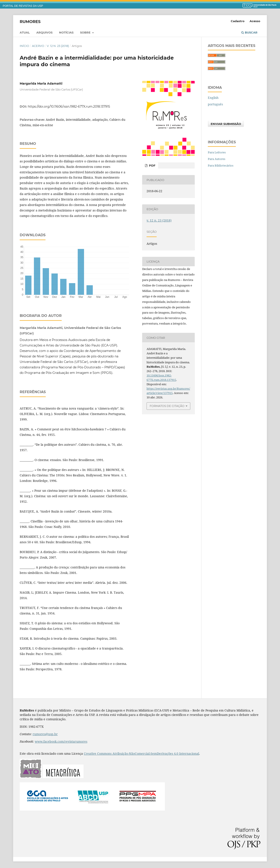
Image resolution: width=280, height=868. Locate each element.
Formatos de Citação (167, 406)
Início (24, 46)
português (215, 104)
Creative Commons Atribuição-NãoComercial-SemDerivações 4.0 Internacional (141, 754)
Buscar (249, 32)
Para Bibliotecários (221, 165)
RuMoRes (30, 21)
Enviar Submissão (226, 124)
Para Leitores (217, 152)
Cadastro (238, 21)
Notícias (66, 32)
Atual (25, 32)
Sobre (86, 32)
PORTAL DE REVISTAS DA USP (23, 6)
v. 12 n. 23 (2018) (58, 46)
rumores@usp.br (45, 734)
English (213, 98)
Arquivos (44, 32)
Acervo (38, 46)
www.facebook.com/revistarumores (61, 741)
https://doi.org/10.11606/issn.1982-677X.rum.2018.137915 (69, 107)
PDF (152, 165)
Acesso (255, 21)
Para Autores (217, 159)
